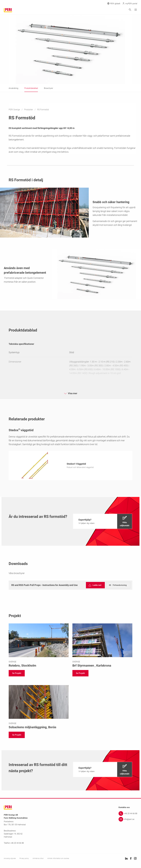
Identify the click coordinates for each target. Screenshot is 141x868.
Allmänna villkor (38, 859)
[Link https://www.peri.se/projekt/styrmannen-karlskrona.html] (102, 646)
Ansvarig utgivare (10, 859)
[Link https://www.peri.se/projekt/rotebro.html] (39, 646)
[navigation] (103, 522)
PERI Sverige (15, 110)
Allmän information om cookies (58, 859)
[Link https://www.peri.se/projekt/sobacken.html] (39, 708)
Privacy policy (24, 859)
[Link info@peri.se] (128, 820)
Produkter (29, 110)
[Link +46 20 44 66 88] (128, 814)
